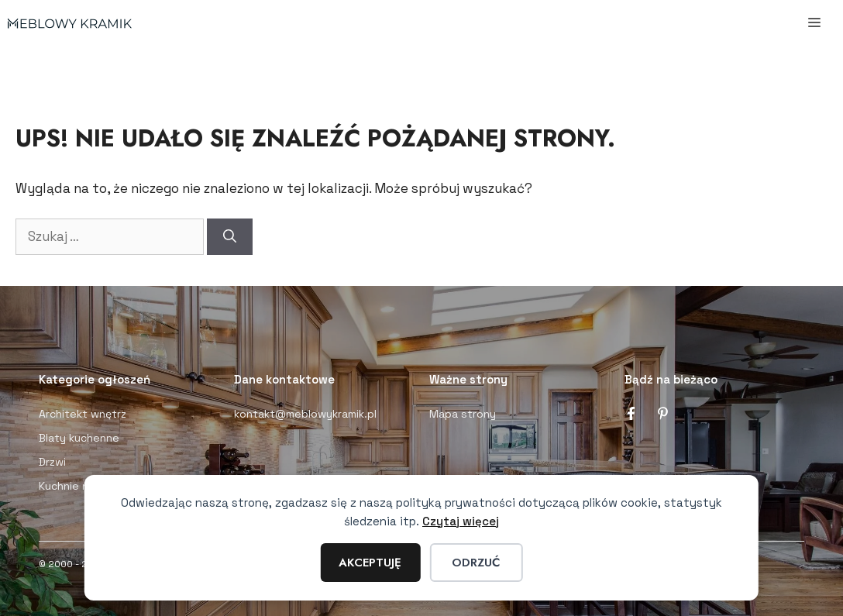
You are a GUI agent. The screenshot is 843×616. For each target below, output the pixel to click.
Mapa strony (463, 414)
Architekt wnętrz (83, 414)
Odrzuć (476, 563)
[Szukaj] (230, 237)
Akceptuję (370, 563)
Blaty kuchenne (79, 438)
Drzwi (52, 462)
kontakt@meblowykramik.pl (305, 414)
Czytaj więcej (461, 521)
